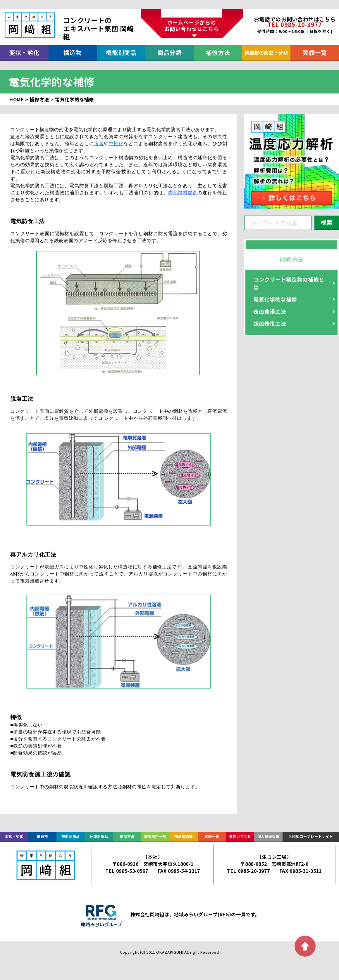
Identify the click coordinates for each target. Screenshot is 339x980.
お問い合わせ (240, 836)
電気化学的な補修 (275, 299)
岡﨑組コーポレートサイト (311, 836)
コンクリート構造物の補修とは (289, 283)
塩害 (99, 144)
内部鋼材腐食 (183, 193)
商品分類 (169, 52)
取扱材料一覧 (155, 836)
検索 (327, 222)
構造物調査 (184, 836)
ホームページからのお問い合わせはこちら (192, 25)
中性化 (116, 144)
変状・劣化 (24, 52)
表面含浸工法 (270, 311)
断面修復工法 (270, 323)
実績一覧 (315, 52)
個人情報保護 (269, 836)
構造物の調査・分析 (266, 53)
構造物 (73, 52)
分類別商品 (99, 836)
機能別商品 (121, 52)
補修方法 (218, 52)
